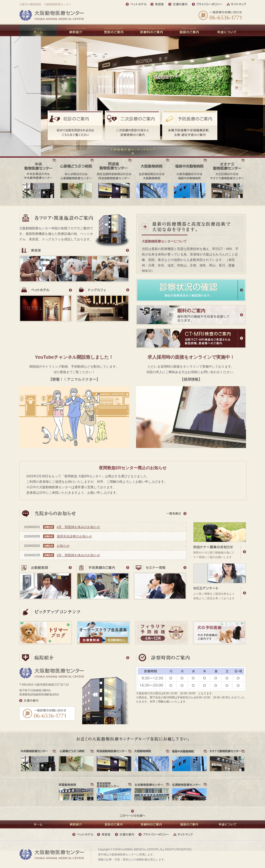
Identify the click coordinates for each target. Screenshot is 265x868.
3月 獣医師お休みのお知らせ (79, 555)
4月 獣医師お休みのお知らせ (79, 527)
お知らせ (63, 546)
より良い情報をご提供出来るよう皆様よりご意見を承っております (220, 582)
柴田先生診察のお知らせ (74, 536)
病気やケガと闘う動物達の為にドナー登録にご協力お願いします (220, 540)
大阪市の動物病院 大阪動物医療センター (45, 4)
